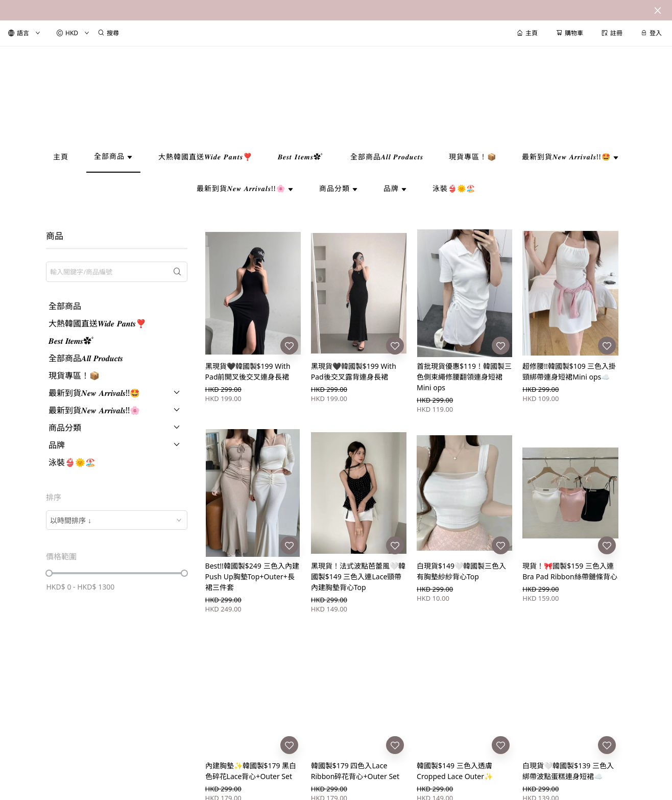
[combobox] (116, 520)
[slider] (49, 573)
